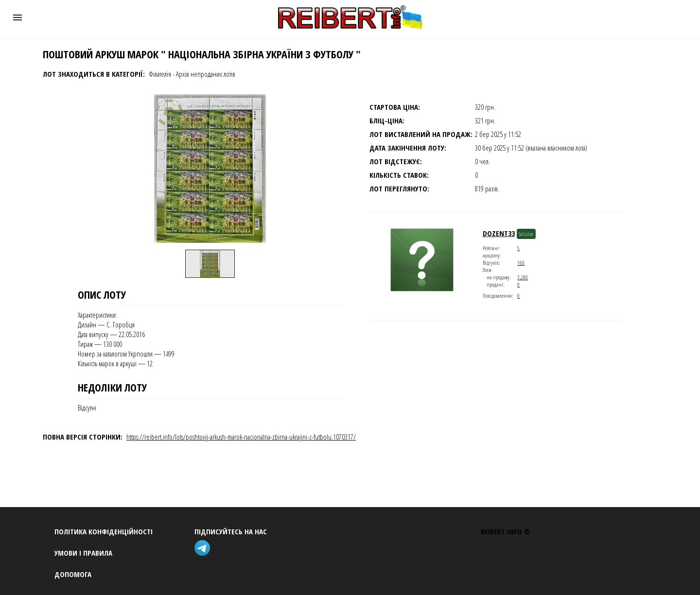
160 (521, 263)
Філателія (160, 74)
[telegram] (204, 549)
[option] (210, 264)
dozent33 (499, 233)
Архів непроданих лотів (206, 74)
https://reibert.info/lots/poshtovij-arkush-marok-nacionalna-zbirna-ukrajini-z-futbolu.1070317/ (241, 437)
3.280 (523, 277)
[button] (17, 17)
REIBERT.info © (506, 531)
